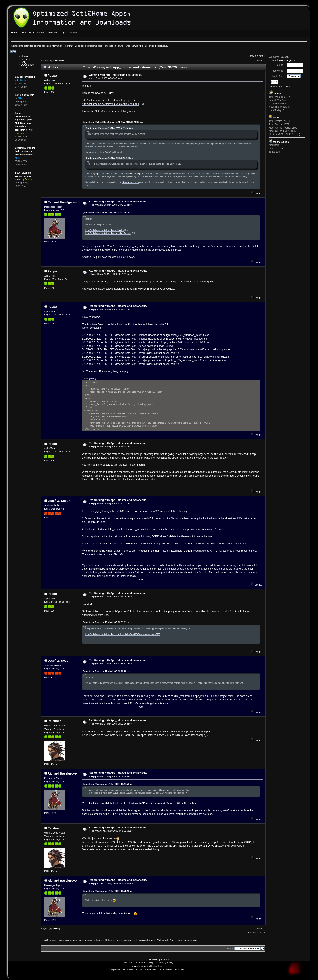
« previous (253, 56)
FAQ (23, 62)
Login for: (277, 76)
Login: (279, 65)
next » (262, 56)
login (280, 60)
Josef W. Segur (59, 501)
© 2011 (161, 966)
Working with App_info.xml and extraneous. (115, 75)
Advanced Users (131, 182)
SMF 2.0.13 (129, 963)
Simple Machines (157, 963)
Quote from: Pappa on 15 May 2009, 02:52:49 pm (110, 128)
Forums (25, 59)
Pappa (52, 75)
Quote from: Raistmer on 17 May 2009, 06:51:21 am (108, 891)
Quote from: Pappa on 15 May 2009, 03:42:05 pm (106, 213)
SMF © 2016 (142, 963)
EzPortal (165, 959)
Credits (169, 963)
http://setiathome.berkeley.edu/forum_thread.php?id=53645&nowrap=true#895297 (129, 289)
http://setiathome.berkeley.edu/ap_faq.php (106, 100)
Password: (277, 71)
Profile (24, 68)
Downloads (27, 65)
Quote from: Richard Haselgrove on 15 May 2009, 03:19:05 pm (113, 122)
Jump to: (230, 949)
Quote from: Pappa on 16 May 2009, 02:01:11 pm (106, 622)
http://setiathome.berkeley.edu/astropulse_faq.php (111, 104)
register (291, 60)
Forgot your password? (280, 87)
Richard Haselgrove (62, 202)
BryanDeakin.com (149, 966)
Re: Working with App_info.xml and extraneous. (118, 202)
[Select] (92, 378)
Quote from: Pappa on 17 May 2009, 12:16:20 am (106, 671)
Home (24, 56)
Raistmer (54, 721)
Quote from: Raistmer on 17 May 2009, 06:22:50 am (108, 784)
